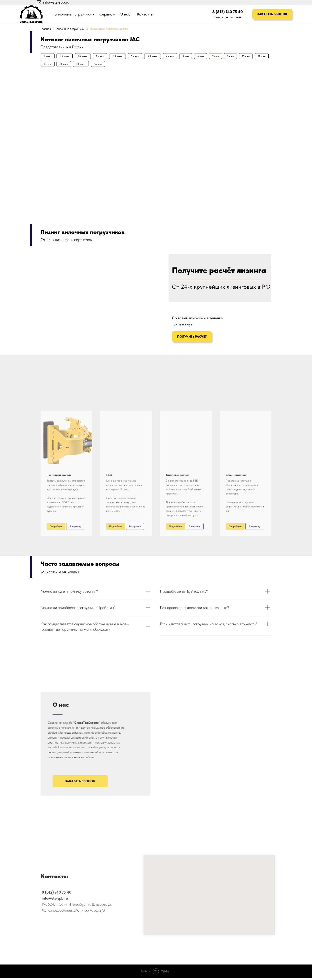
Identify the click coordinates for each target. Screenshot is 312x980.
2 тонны (104, 57)
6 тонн (212, 57)
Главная (46, 29)
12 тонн (48, 65)
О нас (125, 14)
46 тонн (119, 65)
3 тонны (142, 57)
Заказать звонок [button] (272, 14)
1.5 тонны (66, 57)
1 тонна (48, 57)
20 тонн (83, 65)
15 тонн (65, 65)
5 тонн (196, 57)
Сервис (106, 14)
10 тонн (261, 57)
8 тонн (244, 57)
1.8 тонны (86, 57)
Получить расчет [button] (192, 338)
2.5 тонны (123, 57)
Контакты (145, 14)
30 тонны (101, 65)
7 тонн (228, 57)
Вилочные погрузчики (73, 14)
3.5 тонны (160, 57)
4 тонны (179, 57)
